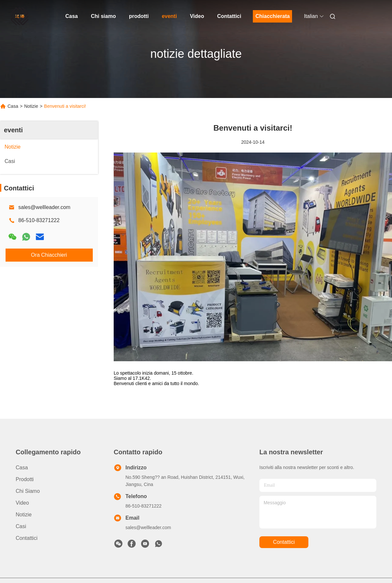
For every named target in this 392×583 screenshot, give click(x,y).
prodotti (139, 16)
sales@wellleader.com (44, 207)
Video (197, 16)
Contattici (229, 16)
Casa (72, 16)
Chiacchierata (273, 16)
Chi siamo (103, 16)
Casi (21, 526)
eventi (169, 16)
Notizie (31, 106)
